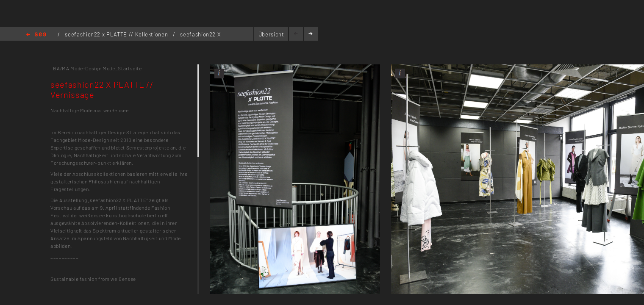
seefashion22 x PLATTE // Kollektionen (117, 34)
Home (36, 35)
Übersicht (271, 34)
